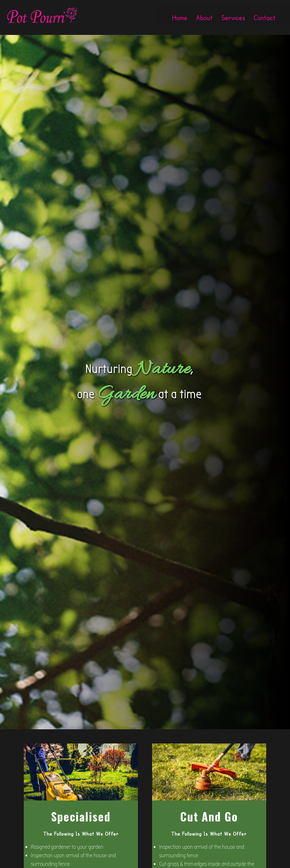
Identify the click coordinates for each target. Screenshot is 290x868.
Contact (265, 17)
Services (233, 17)
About (204, 17)
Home (180, 17)
